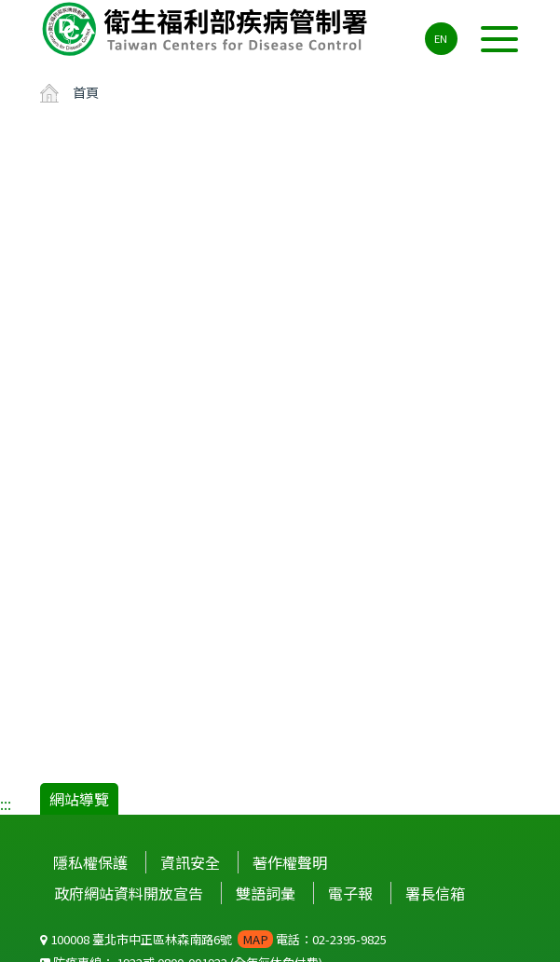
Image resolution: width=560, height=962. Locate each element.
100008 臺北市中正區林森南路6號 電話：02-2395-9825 (213, 939)
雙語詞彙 (266, 893)
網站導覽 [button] (79, 799)
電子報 (350, 893)
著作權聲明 (290, 862)
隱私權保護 (90, 862)
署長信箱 (435, 893)
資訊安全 (190, 862)
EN (441, 38)
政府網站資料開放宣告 (129, 893)
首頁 (86, 92)
